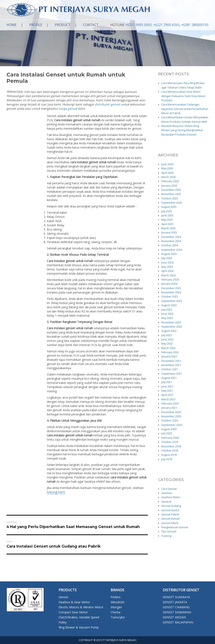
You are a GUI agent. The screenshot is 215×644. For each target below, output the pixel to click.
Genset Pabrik (170, 514)
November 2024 (171, 241)
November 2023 (171, 292)
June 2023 (167, 314)
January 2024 (169, 284)
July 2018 (167, 459)
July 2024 (167, 258)
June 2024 (167, 263)
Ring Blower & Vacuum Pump (79, 627)
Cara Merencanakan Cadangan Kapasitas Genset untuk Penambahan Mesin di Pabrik (185, 109)
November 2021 (171, 365)
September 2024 (172, 250)
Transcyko (118, 617)
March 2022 (168, 348)
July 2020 (167, 433)
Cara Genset (169, 489)
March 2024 (168, 275)
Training (166, 536)
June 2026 (167, 164)
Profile (36, 25)
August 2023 (169, 305)
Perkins (116, 597)
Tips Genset (169, 531)
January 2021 (169, 408)
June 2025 (167, 215)
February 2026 (170, 181)
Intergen (116, 607)
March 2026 (168, 177)
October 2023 (170, 297)
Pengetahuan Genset (175, 527)
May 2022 (167, 344)
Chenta (115, 612)
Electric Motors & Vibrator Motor (81, 607)
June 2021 (167, 387)
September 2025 (172, 203)
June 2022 (167, 339)
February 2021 (170, 404)
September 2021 (172, 374)
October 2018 (170, 451)
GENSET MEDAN (174, 617)
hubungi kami (56, 492)
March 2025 (168, 228)
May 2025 (167, 220)
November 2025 (171, 194)
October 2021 (170, 369)
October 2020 (170, 421)
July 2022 (167, 335)
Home (12, 25)
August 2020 (169, 429)
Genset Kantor (170, 510)
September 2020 (172, 425)
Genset (63, 597)
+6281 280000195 (195, 25)
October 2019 (170, 442)
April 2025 (167, 224)
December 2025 (171, 190)
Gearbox (167, 493)
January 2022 (169, 356)
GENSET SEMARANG (177, 612)
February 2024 (170, 280)
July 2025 (167, 211)
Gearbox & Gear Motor (74, 602)
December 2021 (171, 361)
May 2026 (167, 168)
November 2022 (171, 322)
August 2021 (169, 378)
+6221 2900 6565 (166, 25)
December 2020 (171, 412)
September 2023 (172, 301)
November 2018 (171, 446)
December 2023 (171, 288)
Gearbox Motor (171, 497)
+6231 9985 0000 (138, 25)
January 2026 (169, 186)
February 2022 (170, 352)
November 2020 (171, 416)
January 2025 (169, 232)
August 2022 (169, 331)
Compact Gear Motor (73, 612)
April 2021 (167, 395)
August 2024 (169, 254)
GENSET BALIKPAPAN (178, 622)
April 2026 (167, 173)
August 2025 (169, 207)
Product (63, 25)
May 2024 (167, 267)
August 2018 (169, 455)
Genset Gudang (171, 506)
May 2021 (167, 391)
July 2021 (167, 382)
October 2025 (170, 198)
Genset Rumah (171, 519)
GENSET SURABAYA (176, 597)
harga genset (68, 109)
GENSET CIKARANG (176, 607)
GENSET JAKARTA (175, 602)
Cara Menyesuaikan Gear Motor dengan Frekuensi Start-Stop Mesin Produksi (183, 96)
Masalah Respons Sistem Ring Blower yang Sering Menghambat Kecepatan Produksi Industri (182, 130)
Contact (91, 25)
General (166, 502)
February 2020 (170, 438)
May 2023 (167, 318)
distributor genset (107, 104)
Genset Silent (170, 523)
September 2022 (172, 327)
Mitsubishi (117, 602)
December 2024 (171, 237)
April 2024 (167, 271)
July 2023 (167, 310)
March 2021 (168, 399)
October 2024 (170, 245)
